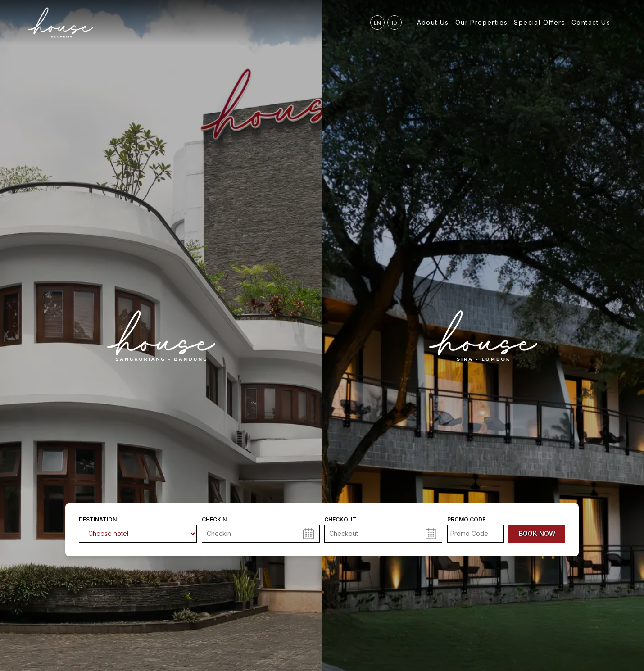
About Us (433, 22)
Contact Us (591, 22)
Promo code (466, 520)
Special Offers (540, 22)
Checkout (340, 520)
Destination (98, 520)
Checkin (214, 520)
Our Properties (482, 22)
